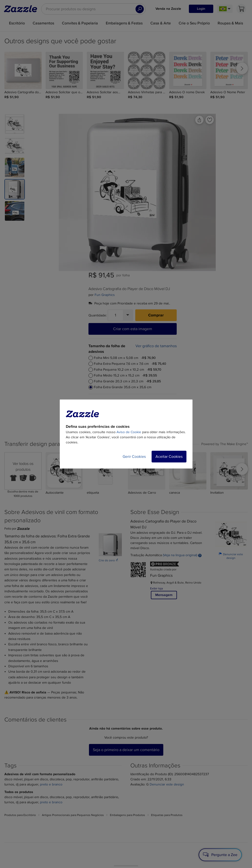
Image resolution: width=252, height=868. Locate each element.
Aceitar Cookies (169, 457)
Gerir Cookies (134, 457)
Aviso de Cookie (129, 432)
